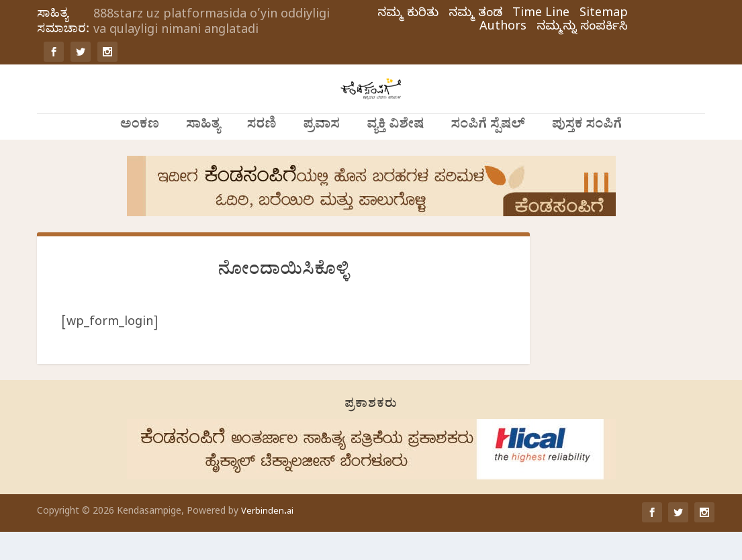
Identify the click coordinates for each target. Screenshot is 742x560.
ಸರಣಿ (262, 154)
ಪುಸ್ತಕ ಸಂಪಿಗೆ (587, 154)
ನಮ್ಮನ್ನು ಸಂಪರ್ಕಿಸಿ (582, 28)
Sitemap (604, 15)
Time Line (541, 15)
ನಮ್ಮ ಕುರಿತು (408, 15)
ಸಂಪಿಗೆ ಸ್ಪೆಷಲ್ (488, 154)
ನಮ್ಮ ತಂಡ (475, 15)
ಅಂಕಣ (140, 154)
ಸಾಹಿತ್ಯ (203, 154)
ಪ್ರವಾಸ (322, 154)
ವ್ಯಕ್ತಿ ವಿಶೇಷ (395, 154)
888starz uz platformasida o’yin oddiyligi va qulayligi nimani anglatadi (212, 24)
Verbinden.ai (267, 540)
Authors (503, 28)
